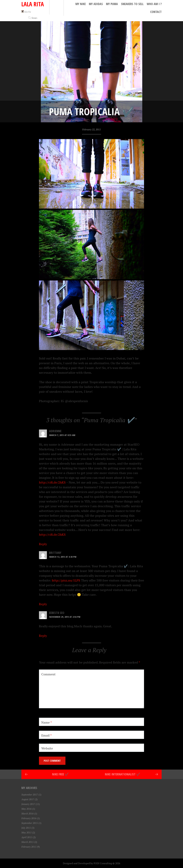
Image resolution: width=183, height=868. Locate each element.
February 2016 (29, 818)
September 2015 (30, 823)
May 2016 (26, 809)
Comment (48, 674)
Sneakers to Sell (132, 4)
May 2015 (26, 832)
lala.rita (26, 12)
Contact (156, 12)
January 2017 (28, 804)
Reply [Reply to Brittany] (43, 604)
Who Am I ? (154, 4)
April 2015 (27, 837)
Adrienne (55, 431)
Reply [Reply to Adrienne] (43, 544)
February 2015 (29, 847)
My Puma (112, 4)
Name (47, 722)
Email (47, 735)
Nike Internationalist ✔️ (123, 774)
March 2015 (27, 842)
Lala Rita (33, 4)
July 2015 (26, 828)
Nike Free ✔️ (60, 774)
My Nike (81, 4)
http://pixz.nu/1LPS (66, 580)
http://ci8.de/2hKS (52, 482)
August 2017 (28, 799)
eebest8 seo (57, 613)
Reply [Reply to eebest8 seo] (43, 636)
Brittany (55, 553)
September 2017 (30, 795)
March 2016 (27, 813)
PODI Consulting (103, 863)
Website (47, 748)
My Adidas (96, 4)
